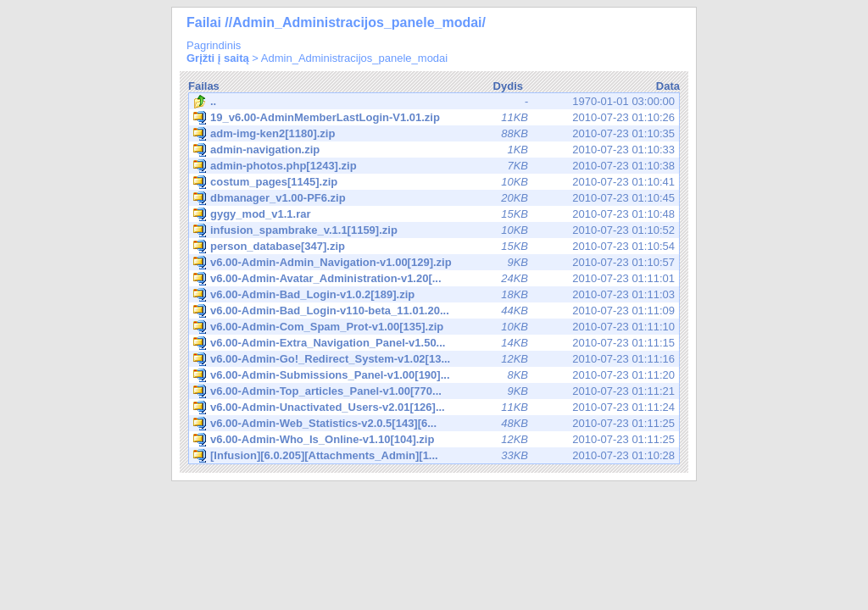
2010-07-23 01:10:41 (434, 182)
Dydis (508, 86)
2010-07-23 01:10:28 (434, 456)
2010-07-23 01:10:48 (434, 214)
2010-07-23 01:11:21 (434, 391)
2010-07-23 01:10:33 (434, 150)
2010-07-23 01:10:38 (434, 166)
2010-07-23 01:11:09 (434, 311)
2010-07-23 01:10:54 (434, 247)
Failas (204, 86)
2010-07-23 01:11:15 (434, 343)
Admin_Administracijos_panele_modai (354, 58)
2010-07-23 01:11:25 (434, 424)
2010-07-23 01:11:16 (434, 359)
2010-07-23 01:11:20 (434, 375)
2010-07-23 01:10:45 (434, 198)
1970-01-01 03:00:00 (434, 102)
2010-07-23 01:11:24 (434, 408)
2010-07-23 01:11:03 (434, 295)
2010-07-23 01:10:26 (434, 118)
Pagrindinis (214, 45)
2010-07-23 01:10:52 (434, 230)
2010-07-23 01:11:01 (434, 279)
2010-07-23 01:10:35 (434, 134)
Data (668, 86)
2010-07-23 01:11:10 (434, 327)
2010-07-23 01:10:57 (434, 263)
